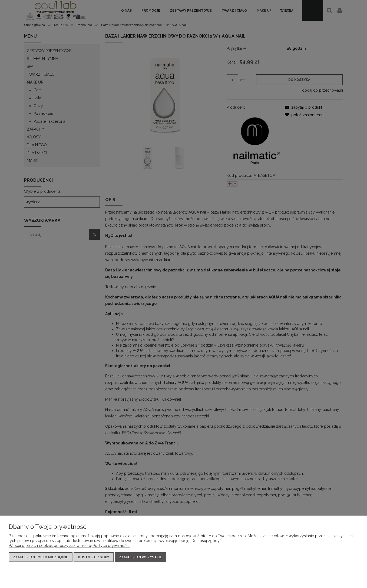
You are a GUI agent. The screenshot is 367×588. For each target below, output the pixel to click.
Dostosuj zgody (94, 557)
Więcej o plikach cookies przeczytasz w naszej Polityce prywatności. (69, 546)
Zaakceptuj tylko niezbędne (41, 557)
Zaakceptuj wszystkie (140, 557)
